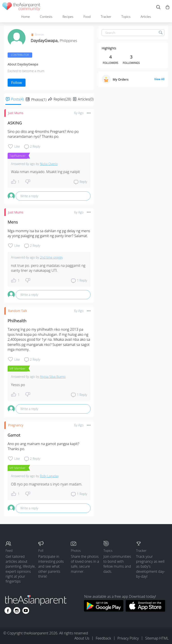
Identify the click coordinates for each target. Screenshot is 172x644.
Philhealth (17, 321)
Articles (146, 17)
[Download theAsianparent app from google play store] (104, 610)
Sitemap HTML (157, 638)
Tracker (106, 17)
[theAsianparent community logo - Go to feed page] (21, 7)
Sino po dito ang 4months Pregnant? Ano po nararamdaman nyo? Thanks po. (44, 134)
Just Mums (16, 113)
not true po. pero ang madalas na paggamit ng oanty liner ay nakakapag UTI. (49, 268)
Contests (46, 17)
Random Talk (18, 311)
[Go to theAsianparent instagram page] (17, 611)
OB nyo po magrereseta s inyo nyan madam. (47, 484)
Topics (126, 17)
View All (159, 79)
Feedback (103, 638)
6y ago (79, 113)
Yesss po (18, 385)
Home (25, 17)
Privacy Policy (128, 638)
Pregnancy (16, 425)
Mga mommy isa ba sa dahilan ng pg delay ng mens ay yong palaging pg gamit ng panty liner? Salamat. (49, 233)
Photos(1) (39, 100)
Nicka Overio (49, 164)
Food (87, 17)
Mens (13, 222)
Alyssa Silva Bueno (53, 377)
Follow (17, 83)
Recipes (68, 17)
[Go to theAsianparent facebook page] (8, 611)
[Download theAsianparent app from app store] (145, 610)
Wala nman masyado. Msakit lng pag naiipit (45, 172)
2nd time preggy (51, 257)
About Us (82, 638)
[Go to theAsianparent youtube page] (26, 611)
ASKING (15, 123)
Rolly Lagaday (49, 476)
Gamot (14, 435)
